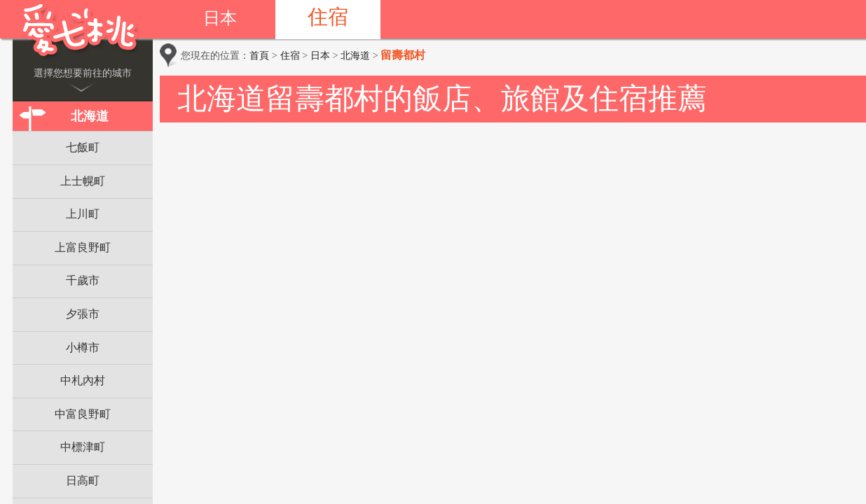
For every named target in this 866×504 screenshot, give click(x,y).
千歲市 (83, 280)
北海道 (90, 116)
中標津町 (83, 447)
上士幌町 (83, 181)
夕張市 (83, 314)
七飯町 (83, 147)
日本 (220, 18)
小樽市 (83, 348)
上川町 (83, 214)
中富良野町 (83, 414)
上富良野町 (83, 247)
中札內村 (83, 380)
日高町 (83, 481)
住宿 (328, 17)
